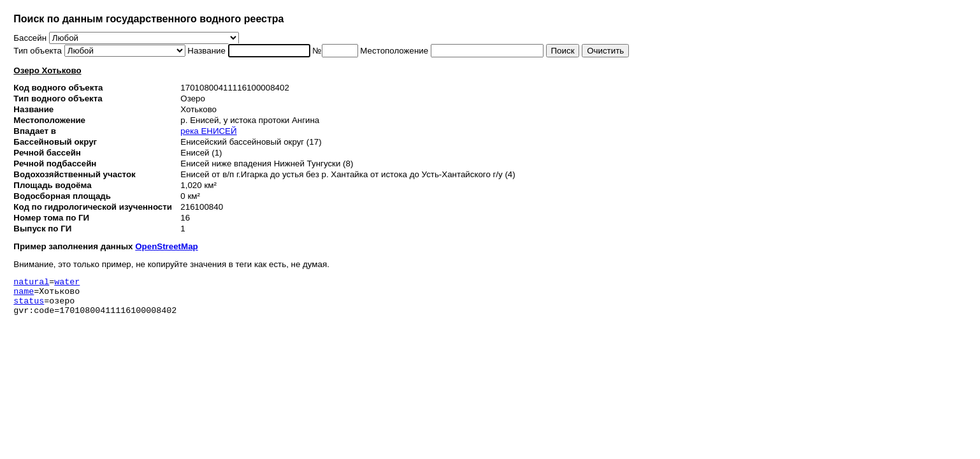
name (24, 295)
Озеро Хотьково (47, 70)
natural (31, 283)
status (29, 306)
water (67, 283)
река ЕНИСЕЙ (208, 131)
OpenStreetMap (167, 246)
